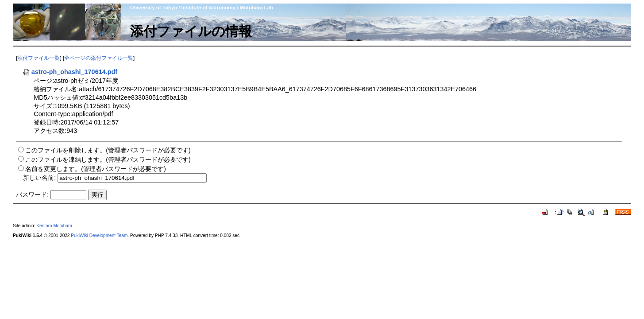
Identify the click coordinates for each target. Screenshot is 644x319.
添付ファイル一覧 (39, 58)
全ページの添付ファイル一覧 (99, 58)
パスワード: (32, 195)
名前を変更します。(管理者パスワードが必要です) (96, 169)
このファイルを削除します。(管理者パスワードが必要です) (108, 150)
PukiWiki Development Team (99, 235)
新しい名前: (39, 178)
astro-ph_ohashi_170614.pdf (70, 72)
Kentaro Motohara (54, 226)
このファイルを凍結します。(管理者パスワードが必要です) (108, 159)
